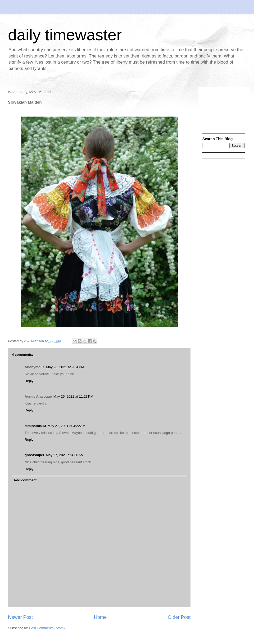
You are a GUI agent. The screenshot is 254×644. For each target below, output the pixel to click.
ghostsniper (34, 455)
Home (100, 617)
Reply (29, 381)
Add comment (25, 480)
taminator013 (35, 426)
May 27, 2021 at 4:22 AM (67, 426)
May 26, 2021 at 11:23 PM (73, 396)
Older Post (179, 617)
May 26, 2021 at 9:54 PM (65, 367)
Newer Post (20, 617)
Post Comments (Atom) (47, 628)
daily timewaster (65, 35)
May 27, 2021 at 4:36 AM (65, 455)
